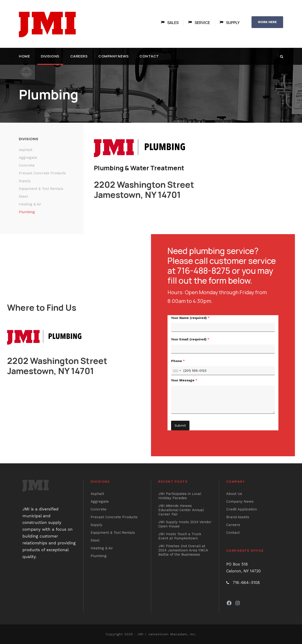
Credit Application (242, 509)
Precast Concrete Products (42, 173)
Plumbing (27, 212)
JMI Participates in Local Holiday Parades (180, 496)
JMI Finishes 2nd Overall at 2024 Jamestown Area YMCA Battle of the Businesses (183, 550)
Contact (149, 56)
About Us (234, 494)
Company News (113, 56)
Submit (180, 425)
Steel (23, 196)
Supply (25, 181)
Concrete (27, 165)
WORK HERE (267, 22)
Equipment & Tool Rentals (41, 189)
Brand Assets (238, 517)
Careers (79, 56)
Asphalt (26, 150)
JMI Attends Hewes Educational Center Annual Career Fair (181, 510)
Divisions (50, 56)
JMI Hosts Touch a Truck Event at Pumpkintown (180, 536)
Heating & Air (30, 204)
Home (24, 56)
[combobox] (177, 371)
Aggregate (28, 158)
